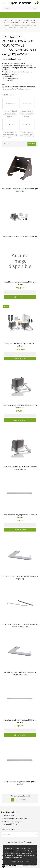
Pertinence (8, 144)
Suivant (24, 800)
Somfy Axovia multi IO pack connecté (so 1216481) (20, 237)
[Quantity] (20, 292)
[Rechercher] (20, 8)
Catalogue (32, 144)
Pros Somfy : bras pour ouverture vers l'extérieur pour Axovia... (27, 114)
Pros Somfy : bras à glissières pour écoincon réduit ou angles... (10, 114)
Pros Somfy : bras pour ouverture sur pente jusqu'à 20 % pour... (10, 135)
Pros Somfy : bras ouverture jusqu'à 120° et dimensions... (27, 134)
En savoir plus (18, 862)
